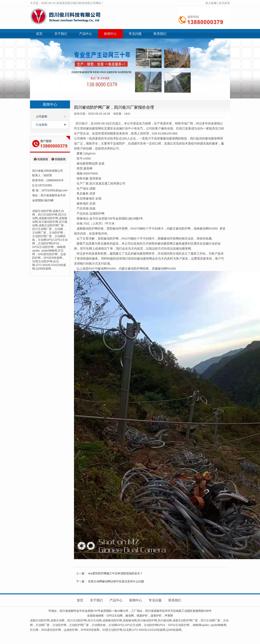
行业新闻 (42, 125)
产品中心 (86, 34)
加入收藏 (211, 3)
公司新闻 (42, 116)
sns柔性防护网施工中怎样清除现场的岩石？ (115, 573)
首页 (39, 34)
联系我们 (160, 34)
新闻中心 (110, 34)
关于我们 (61, 34)
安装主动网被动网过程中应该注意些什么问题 (116, 581)
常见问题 (135, 34)
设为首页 (224, 3)
